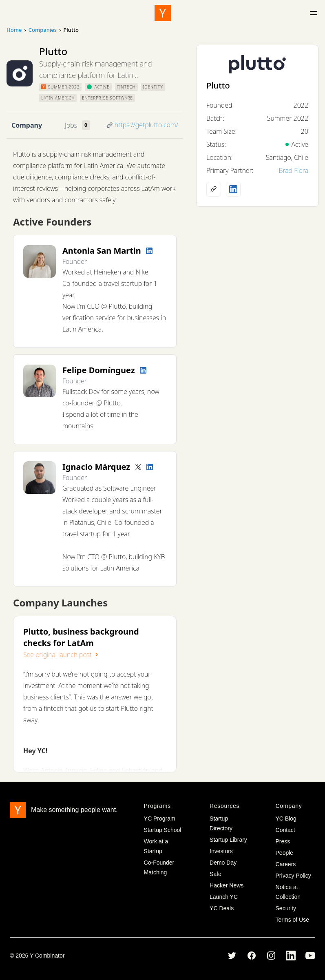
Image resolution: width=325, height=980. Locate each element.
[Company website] (214, 189)
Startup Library (228, 840)
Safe (216, 874)
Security (286, 908)
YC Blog (286, 819)
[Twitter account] (138, 467)
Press (283, 841)
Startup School (163, 830)
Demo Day (223, 863)
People (285, 853)
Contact (285, 830)
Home (14, 30)
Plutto (218, 85)
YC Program (160, 819)
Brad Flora (293, 170)
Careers (286, 864)
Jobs (71, 125)
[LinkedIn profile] (149, 251)
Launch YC (224, 897)
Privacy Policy (293, 876)
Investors (221, 851)
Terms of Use (292, 920)
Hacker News (227, 885)
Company (27, 125)
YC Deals (222, 908)
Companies (43, 30)
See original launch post (62, 655)
